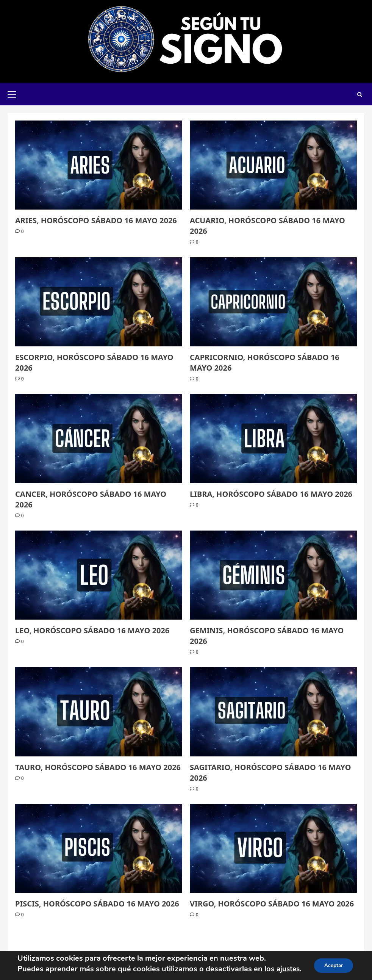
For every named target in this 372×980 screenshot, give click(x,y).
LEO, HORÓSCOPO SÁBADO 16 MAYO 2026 (92, 630)
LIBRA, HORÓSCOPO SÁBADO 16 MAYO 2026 (271, 494)
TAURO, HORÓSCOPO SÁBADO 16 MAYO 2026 (98, 767)
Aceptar (334, 962)
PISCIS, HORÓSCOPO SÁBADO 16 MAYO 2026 (97, 904)
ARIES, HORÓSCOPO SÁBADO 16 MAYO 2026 (96, 220)
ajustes (287, 962)
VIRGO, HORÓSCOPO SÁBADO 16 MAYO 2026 (272, 904)
